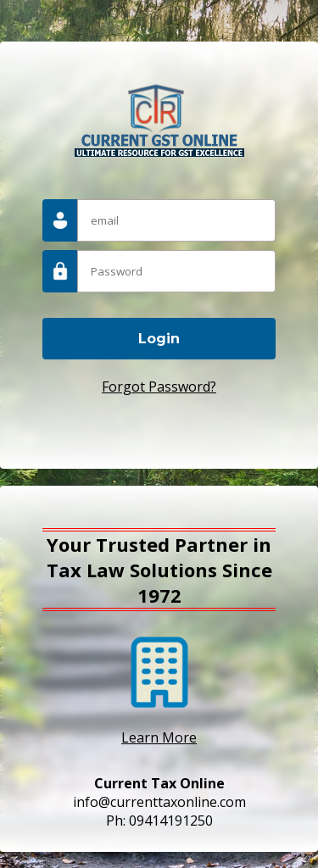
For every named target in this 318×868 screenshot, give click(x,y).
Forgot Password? (159, 387)
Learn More (159, 737)
